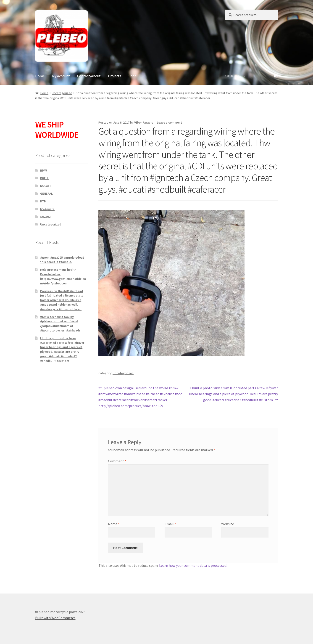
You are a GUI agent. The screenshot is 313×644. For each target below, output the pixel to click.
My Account (61, 76)
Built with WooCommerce (55, 618)
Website (228, 524)
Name (114, 524)
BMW (43, 170)
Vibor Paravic (144, 122)
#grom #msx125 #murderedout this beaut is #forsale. (62, 260)
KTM (43, 201)
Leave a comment (169, 122)
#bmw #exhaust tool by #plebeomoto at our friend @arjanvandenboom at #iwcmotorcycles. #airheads (60, 324)
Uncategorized (62, 93)
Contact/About (89, 76)
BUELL (45, 178)
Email (170, 524)
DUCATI (45, 186)
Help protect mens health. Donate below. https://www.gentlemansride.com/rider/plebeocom (63, 276)
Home (40, 76)
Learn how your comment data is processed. (193, 565)
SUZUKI (45, 217)
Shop (133, 76)
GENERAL (46, 193)
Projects (115, 76)
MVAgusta (47, 209)
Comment (117, 461)
